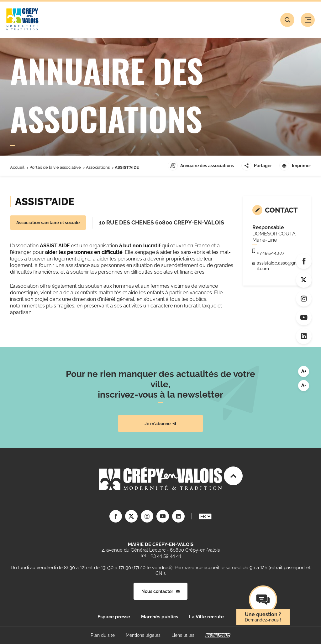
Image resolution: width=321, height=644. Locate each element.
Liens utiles (183, 635)
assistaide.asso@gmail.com (279, 266)
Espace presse (114, 617)
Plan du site (103, 635)
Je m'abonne (160, 424)
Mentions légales (143, 635)
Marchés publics (160, 617)
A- (304, 385)
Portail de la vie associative (55, 167)
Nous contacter (160, 591)
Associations (98, 167)
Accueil (17, 167)
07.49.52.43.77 (271, 253)
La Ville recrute (206, 617)
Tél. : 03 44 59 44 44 (160, 556)
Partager (257, 166)
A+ (304, 371)
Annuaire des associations (201, 166)
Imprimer (295, 166)
